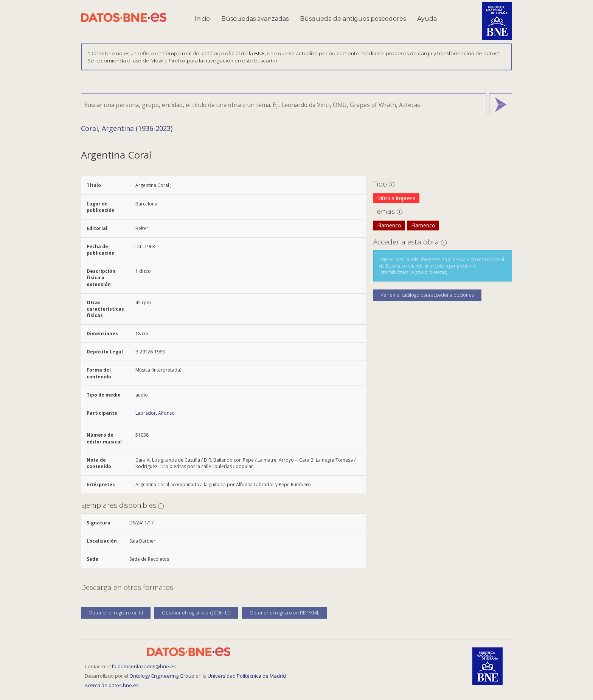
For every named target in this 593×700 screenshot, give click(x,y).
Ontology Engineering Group (162, 676)
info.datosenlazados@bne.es (142, 666)
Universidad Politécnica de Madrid (247, 676)
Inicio (202, 19)
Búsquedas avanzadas (255, 19)
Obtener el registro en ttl (116, 613)
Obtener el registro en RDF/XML (284, 613)
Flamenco (389, 225)
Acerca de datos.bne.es (112, 685)
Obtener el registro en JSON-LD (196, 613)
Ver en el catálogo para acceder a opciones (427, 295)
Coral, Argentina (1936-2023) (127, 128)
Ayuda (427, 19)
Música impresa (396, 198)
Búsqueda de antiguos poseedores (353, 19)
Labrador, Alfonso (155, 413)
